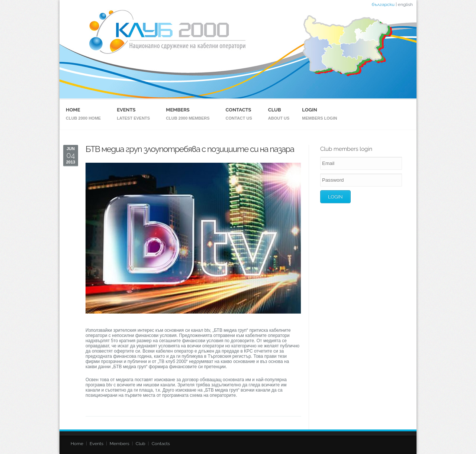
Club (275, 110)
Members (178, 110)
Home (73, 110)
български (383, 4)
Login (309, 110)
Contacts (239, 110)
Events (126, 110)
